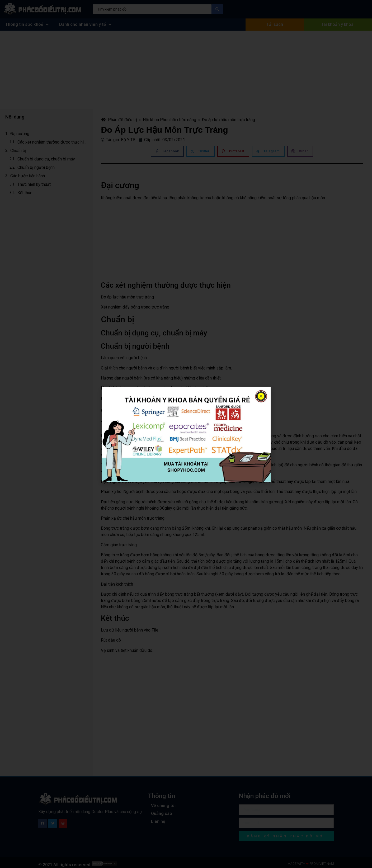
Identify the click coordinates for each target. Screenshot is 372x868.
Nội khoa (151, 120)
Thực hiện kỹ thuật (34, 184)
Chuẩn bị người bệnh (36, 167)
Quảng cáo (162, 814)
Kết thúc (25, 193)
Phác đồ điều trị (119, 120)
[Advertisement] (186, 70)
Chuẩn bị (18, 151)
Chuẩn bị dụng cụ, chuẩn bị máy (47, 159)
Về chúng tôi (163, 806)
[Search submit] (217, 9)
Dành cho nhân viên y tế (85, 25)
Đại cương (20, 134)
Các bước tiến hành (28, 176)
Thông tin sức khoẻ (27, 25)
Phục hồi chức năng (178, 120)
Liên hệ (158, 821)
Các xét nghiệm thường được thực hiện (53, 142)
